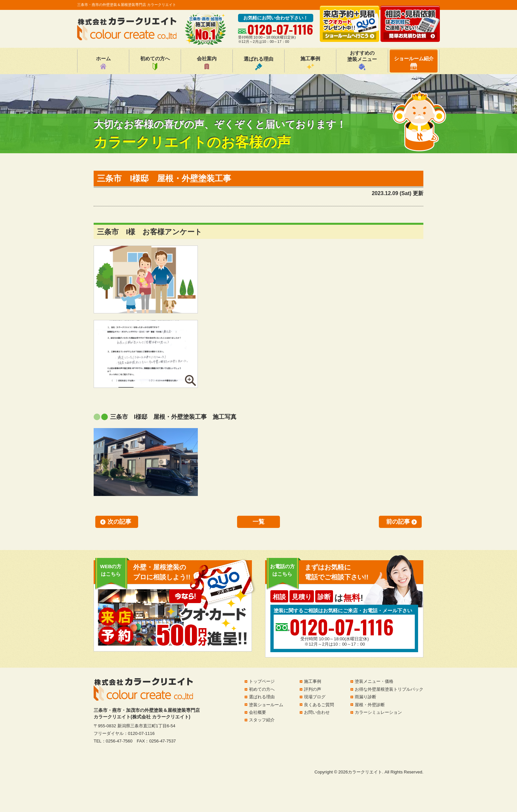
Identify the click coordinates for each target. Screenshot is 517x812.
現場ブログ (315, 697)
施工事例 (310, 63)
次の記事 (119, 522)
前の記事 (398, 522)
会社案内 (207, 63)
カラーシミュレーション (378, 712)
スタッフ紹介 (262, 720)
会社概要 (258, 712)
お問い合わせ (317, 712)
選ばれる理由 (258, 63)
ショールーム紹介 (414, 63)
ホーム (103, 63)
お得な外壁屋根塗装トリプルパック (389, 689)
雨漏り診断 (365, 697)
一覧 (258, 522)
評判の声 (313, 689)
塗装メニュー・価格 (374, 681)
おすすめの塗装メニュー (362, 60)
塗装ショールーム (266, 705)
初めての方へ (155, 63)
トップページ (262, 681)
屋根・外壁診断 (370, 705)
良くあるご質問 (319, 705)
